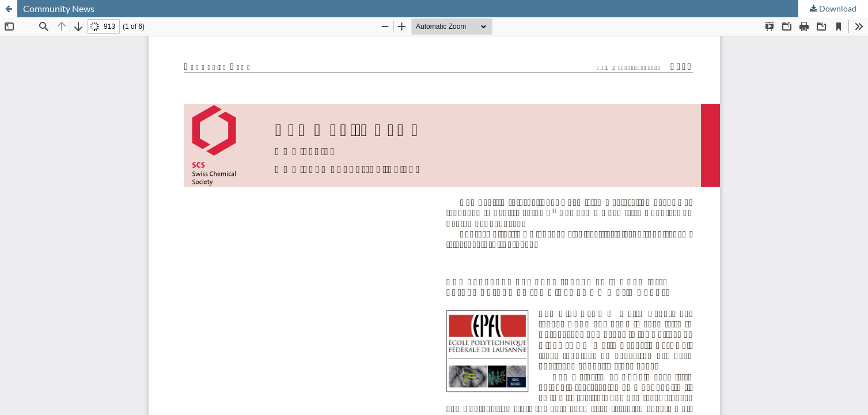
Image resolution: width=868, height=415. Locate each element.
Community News (59, 8)
